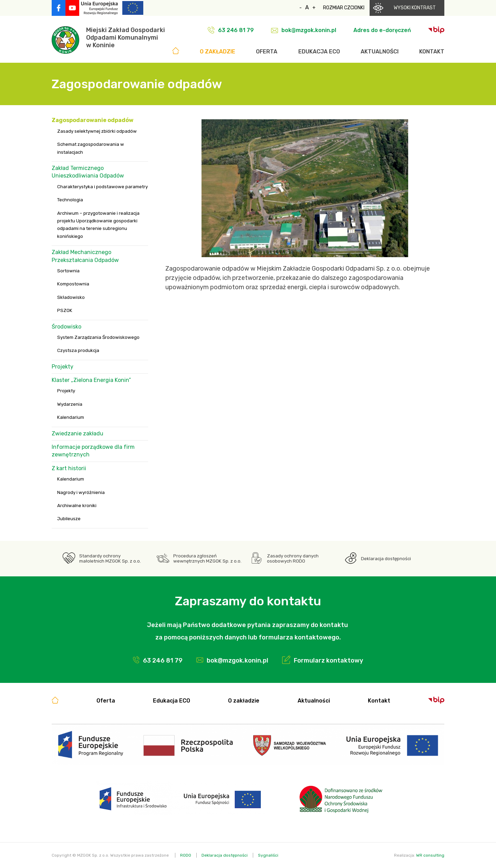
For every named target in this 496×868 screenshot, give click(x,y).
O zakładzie (218, 52)
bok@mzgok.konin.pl (309, 30)
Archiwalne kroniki (77, 506)
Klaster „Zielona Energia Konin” (91, 380)
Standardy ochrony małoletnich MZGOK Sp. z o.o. (110, 558)
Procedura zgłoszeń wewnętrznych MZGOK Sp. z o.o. (207, 558)
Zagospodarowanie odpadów (92, 120)
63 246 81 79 (236, 30)
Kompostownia (73, 284)
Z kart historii (69, 468)
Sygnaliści (268, 855)
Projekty (63, 367)
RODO (186, 855)
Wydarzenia (70, 404)
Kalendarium (71, 417)
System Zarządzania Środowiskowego (98, 337)
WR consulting (430, 855)
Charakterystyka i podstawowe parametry (102, 187)
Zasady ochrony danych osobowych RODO (293, 558)
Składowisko (71, 297)
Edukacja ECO (319, 52)
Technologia (70, 200)
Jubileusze (69, 519)
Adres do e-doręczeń (382, 30)
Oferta (267, 52)
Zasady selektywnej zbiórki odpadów (97, 131)
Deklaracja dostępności (386, 559)
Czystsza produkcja (78, 350)
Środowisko (66, 327)
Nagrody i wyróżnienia (81, 492)
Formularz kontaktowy (328, 660)
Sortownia (68, 271)
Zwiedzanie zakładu (77, 433)
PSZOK (65, 310)
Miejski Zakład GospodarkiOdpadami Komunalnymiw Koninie (126, 38)
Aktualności (380, 52)
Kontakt (432, 52)
